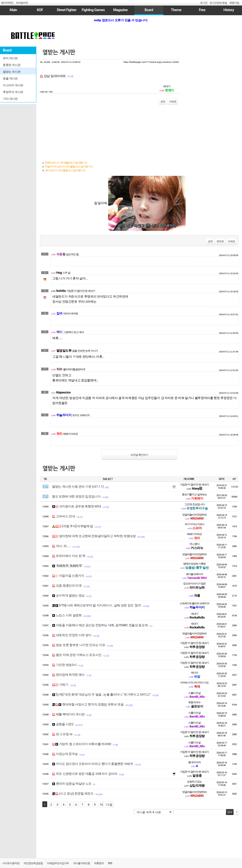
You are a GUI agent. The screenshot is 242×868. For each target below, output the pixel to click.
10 (101, 805)
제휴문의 (99, 863)
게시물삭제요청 (82, 863)
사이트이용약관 (11, 863)
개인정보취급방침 (33, 863)
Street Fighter (66, 10)
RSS (110, 863)
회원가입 (234, 3)
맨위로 (220, 241)
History (229, 10)
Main (13, 10)
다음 (109, 805)
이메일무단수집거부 (58, 863)
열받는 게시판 (59, 52)
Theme (176, 10)
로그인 (204, 3)
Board (149, 10)
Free (202, 10)
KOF (40, 10)
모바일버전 (22, 3)
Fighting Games (93, 10)
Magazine (121, 10)
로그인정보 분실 (218, 3)
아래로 (173, 102)
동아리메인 (7, 3)
